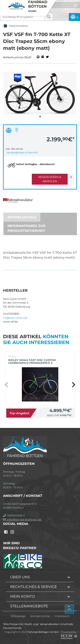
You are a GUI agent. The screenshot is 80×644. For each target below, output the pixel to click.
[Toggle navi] (4, 3)
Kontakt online (40, 616)
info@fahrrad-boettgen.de (22, 519)
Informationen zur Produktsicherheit (26, 228)
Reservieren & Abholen (50, 179)
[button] (40, 117)
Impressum (62, 616)
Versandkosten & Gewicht (22, 152)
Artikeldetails (22, 217)
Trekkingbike (16, 26)
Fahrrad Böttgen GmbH (44, 632)
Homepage (18, 616)
